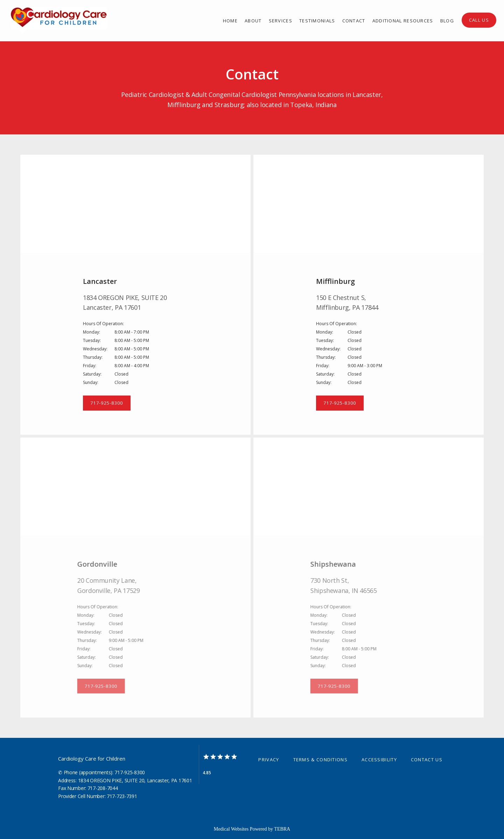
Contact (354, 21)
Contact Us (427, 760)
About (253, 21)
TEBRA (282, 829)
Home (230, 21)
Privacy (269, 760)
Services (281, 21)
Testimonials (317, 21)
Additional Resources (403, 21)
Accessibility (379, 760)
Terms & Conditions (320, 760)
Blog (447, 21)
